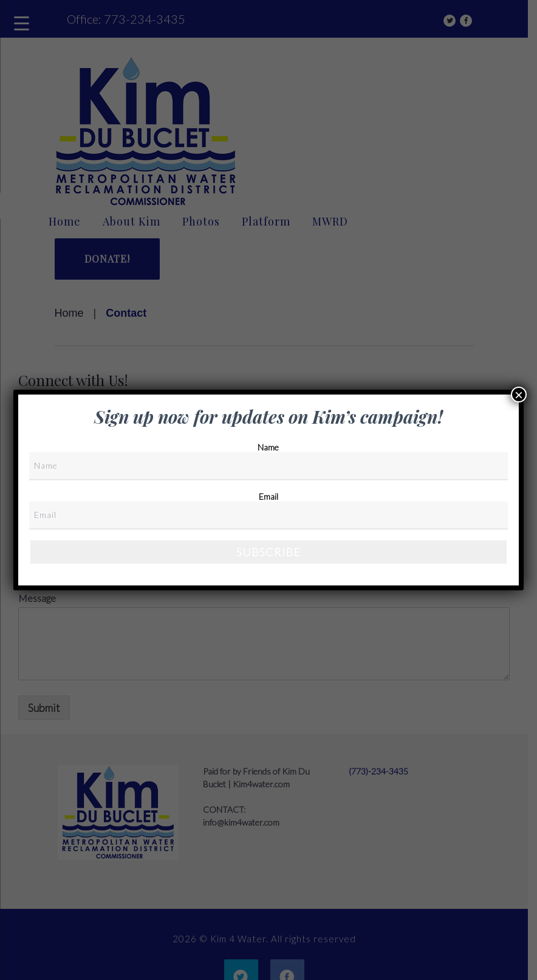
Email (268, 496)
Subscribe (268, 552)
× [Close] (519, 395)
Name (268, 447)
